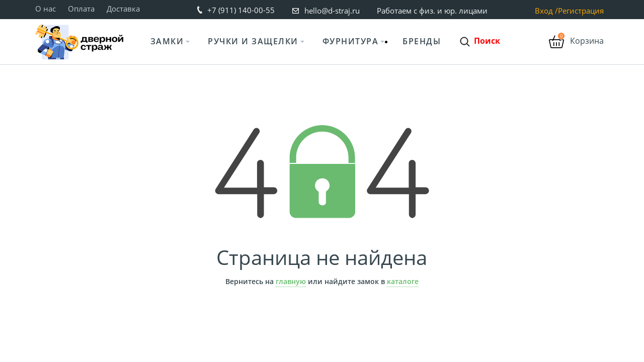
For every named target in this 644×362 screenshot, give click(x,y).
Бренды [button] (422, 41)
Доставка (123, 9)
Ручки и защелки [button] (253, 41)
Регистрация (581, 11)
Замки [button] (167, 41)
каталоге (403, 281)
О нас (46, 9)
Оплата (81, 9)
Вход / (546, 11)
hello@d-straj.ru (332, 11)
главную (291, 281)
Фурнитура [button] (351, 41)
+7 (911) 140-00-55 (241, 10)
